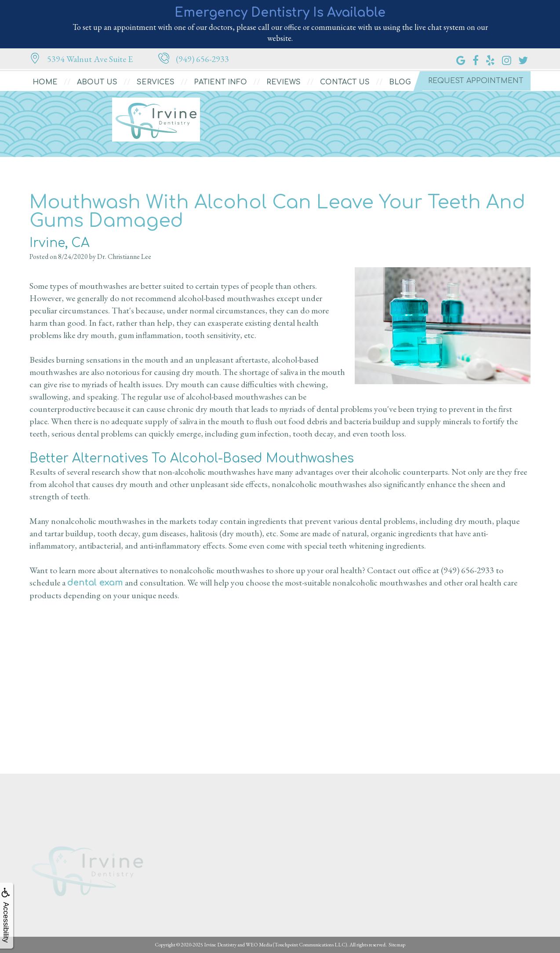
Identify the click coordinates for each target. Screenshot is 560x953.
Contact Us (345, 82)
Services (156, 82)
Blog (400, 82)
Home (45, 82)
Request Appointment (476, 81)
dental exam (95, 583)
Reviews (284, 82)
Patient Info (220, 82)
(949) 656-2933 (467, 570)
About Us (97, 82)
